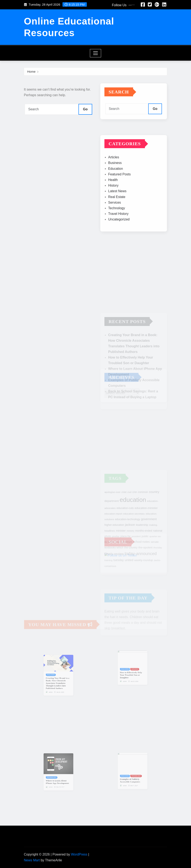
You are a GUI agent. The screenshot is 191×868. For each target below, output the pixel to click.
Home (31, 72)
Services (114, 213)
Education (116, 180)
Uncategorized (119, 230)
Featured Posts (119, 185)
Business (115, 174)
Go (85, 109)
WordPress (79, 854)
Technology (117, 219)
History (113, 196)
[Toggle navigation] (96, 53)
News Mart (32, 860)
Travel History (118, 225)
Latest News (117, 202)
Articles (114, 168)
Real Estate (117, 208)
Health (113, 191)
